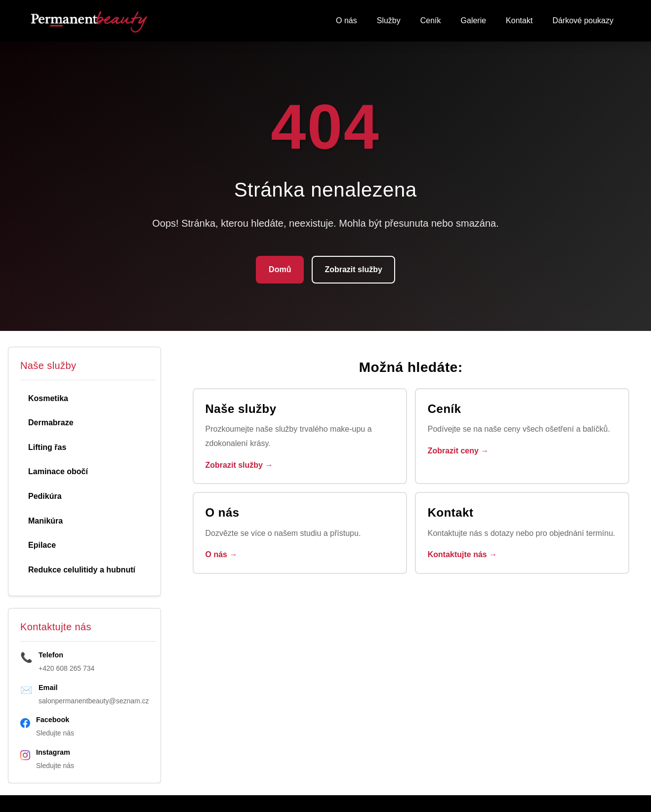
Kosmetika (48, 398)
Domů (280, 269)
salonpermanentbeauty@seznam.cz (94, 701)
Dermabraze (51, 423)
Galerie (474, 20)
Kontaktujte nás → (462, 554)
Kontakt (519, 20)
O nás (346, 20)
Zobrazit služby (353, 269)
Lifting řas (47, 447)
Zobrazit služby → (239, 465)
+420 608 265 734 (66, 668)
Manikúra (45, 521)
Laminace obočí (58, 471)
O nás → (222, 554)
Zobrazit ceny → (458, 451)
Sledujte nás (55, 733)
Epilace (42, 545)
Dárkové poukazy (583, 20)
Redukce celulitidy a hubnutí (82, 570)
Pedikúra (45, 496)
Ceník (431, 20)
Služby (389, 20)
